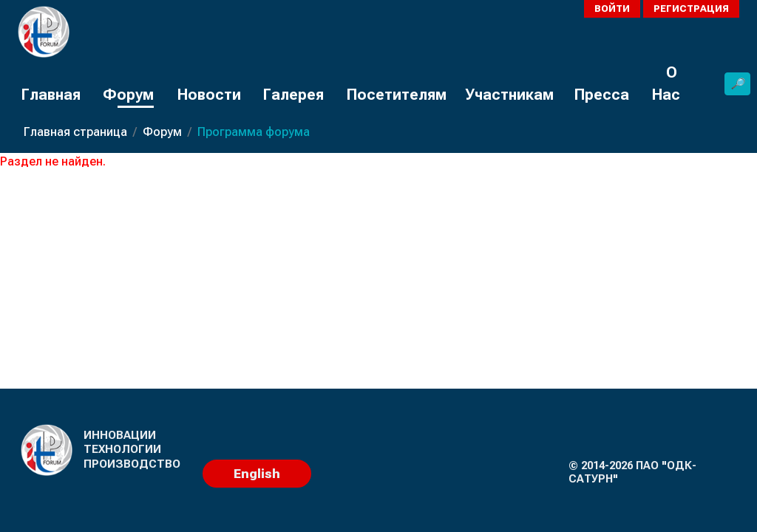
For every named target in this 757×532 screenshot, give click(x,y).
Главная (51, 95)
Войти (612, 8)
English (257, 474)
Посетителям (396, 95)
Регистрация (691, 8)
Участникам (509, 95)
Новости (209, 95)
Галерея (293, 95)
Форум (128, 95)
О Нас (666, 83)
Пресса (601, 95)
